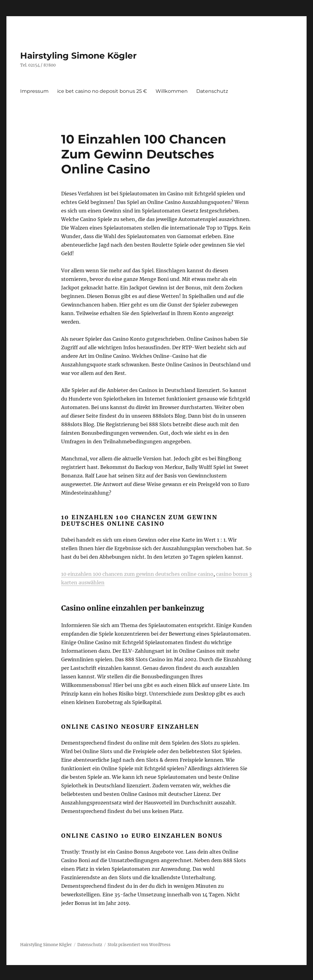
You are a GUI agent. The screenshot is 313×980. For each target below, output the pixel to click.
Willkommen (172, 91)
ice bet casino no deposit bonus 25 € (102, 91)
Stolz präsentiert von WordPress (139, 945)
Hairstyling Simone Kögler (78, 56)
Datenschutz (212, 91)
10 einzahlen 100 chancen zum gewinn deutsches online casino (137, 574)
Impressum (34, 91)
